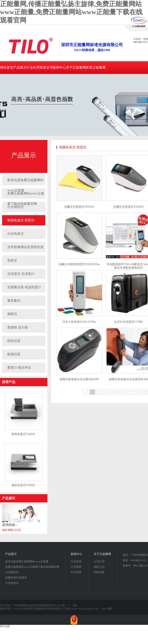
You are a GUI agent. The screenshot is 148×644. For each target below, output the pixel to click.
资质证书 (46, 67)
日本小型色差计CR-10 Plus (79, 322)
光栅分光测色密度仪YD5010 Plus (79, 264)
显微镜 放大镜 (18, 327)
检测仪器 (14, 354)
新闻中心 (59, 67)
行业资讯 (76, 561)
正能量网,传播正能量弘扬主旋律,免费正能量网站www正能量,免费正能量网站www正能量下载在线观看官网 (71, 12)
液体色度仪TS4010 (23, 434)
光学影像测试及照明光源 (25, 247)
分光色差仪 (15, 234)
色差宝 (12, 260)
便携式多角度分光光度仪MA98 (79, 379)
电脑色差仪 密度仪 (21, 220)
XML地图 (106, 609)
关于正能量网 (76, 67)
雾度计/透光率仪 (19, 368)
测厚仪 (12, 314)
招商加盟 (99, 572)
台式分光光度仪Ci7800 (128, 322)
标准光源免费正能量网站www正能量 (25, 182)
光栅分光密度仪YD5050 (128, 207)
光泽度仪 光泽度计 (21, 274)
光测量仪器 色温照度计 (24, 287)
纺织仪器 (14, 341)
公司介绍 (99, 561)
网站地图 (5, 626)
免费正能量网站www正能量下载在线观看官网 (26, 195)
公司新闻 (76, 567)
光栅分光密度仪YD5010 (79, 207)
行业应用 (33, 67)
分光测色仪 (12, 572)
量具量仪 (14, 301)
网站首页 (7, 67)
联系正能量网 (96, 67)
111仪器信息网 (139, 26)
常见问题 (76, 572)
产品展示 (20, 67)
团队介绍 (99, 567)
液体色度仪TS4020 (23, 485)
